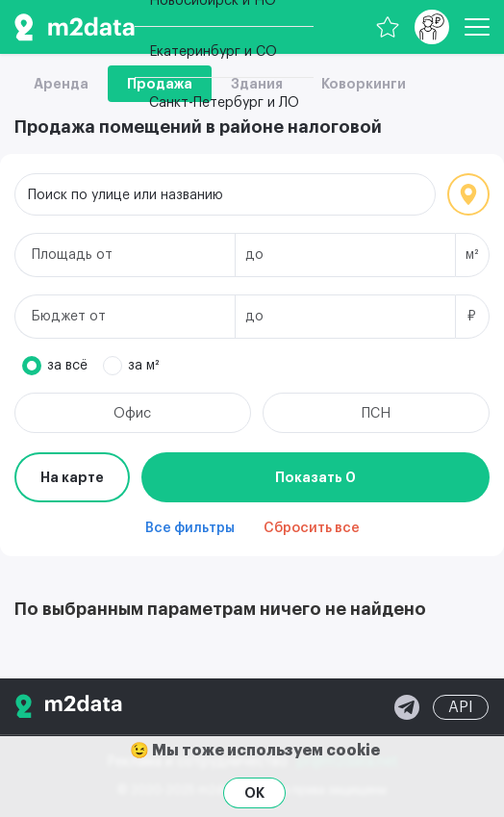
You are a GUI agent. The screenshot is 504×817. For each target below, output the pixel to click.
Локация (468, 194)
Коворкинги (364, 84)
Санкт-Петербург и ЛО (224, 103)
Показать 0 (315, 477)
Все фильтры (190, 528)
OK (254, 793)
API (461, 707)
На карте (72, 477)
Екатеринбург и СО (213, 52)
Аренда (61, 84)
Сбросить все (312, 528)
